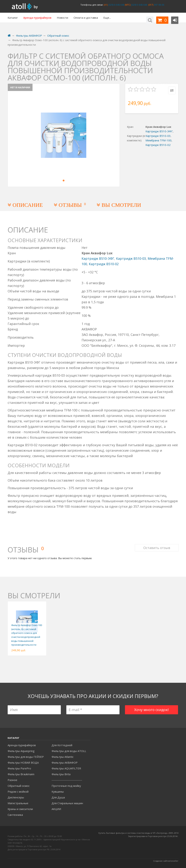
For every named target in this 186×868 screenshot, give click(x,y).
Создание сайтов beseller (166, 861)
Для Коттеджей (62, 745)
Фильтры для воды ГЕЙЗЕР (26, 757)
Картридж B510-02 (158, 145)
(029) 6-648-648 (116, 5)
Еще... (107, 18)
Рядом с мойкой (18, 792)
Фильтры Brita (61, 774)
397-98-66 (159, 5)
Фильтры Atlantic (63, 757)
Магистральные (18, 803)
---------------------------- (67, 780)
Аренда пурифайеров (22, 745)
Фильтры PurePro (19, 768)
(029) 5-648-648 (139, 5)
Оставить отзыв (156, 546)
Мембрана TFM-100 (158, 140)
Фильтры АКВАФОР (65, 763)
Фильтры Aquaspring (21, 751)
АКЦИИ (56, 809)
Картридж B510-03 (158, 136)
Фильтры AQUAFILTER (66, 768)
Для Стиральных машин (67, 803)
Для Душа (58, 797)
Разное (12, 780)
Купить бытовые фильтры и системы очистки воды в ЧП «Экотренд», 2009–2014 (138, 833)
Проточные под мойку (66, 786)
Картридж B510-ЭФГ (159, 131)
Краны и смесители (20, 809)
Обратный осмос (19, 786)
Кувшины (58, 792)
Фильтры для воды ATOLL (69, 751)
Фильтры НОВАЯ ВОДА (23, 763)
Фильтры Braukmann (21, 774)
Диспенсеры (16, 797)
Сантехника (15, 815)
